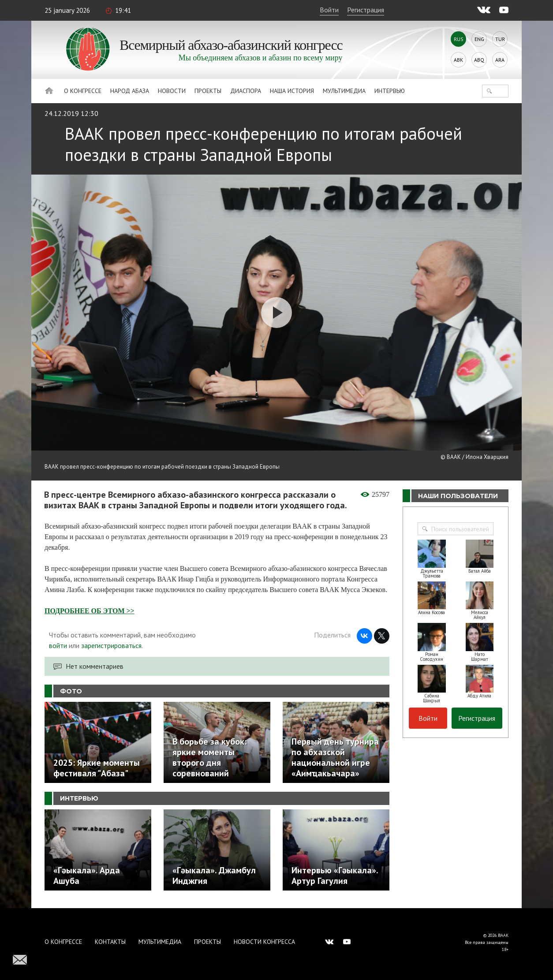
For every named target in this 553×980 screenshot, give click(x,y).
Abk (458, 60)
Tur (500, 39)
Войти (329, 10)
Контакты (110, 942)
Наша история (292, 91)
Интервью (390, 91)
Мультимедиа (344, 91)
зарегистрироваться (111, 645)
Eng (479, 39)
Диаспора (246, 91)
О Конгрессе (83, 91)
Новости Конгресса (264, 942)
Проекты (208, 91)
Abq (479, 60)
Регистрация (366, 10)
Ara (500, 60)
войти (58, 645)
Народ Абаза (130, 91)
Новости (172, 91)
